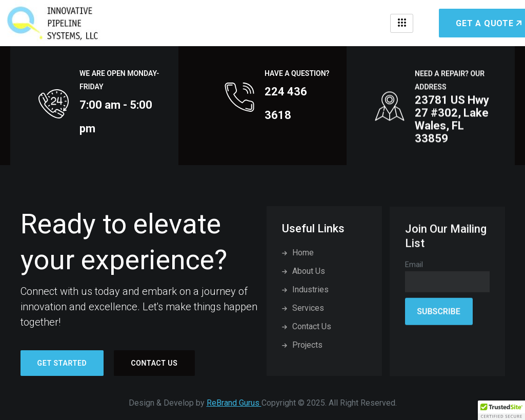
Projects (302, 345)
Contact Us (154, 363)
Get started (62, 363)
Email (414, 271)
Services (303, 308)
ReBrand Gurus (234, 403)
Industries (305, 289)
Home (298, 253)
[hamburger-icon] (402, 23)
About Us (304, 271)
